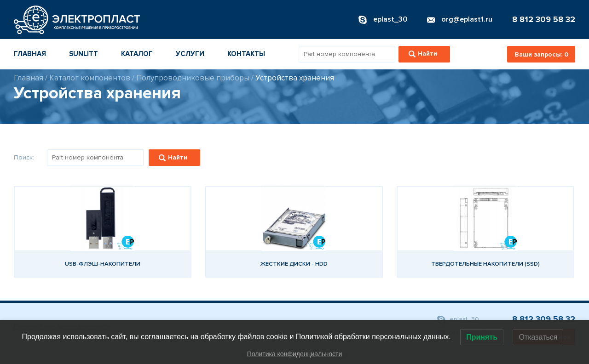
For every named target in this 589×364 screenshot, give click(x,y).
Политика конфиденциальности (295, 354)
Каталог (137, 54)
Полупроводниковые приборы (193, 78)
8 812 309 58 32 (544, 19)
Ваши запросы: (541, 54)
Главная (30, 54)
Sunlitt (84, 54)
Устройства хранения (295, 78)
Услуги (190, 54)
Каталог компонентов (90, 78)
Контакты (246, 54)
